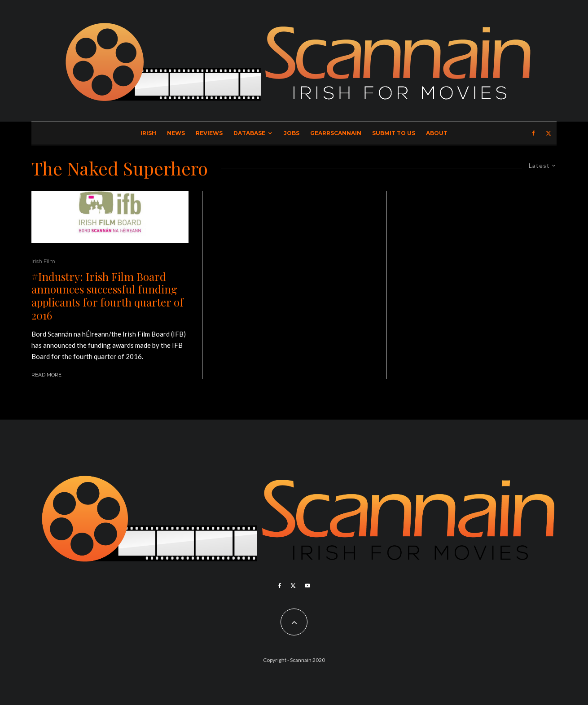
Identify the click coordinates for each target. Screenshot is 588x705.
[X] (549, 133)
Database (249, 133)
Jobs (292, 133)
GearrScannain (336, 133)
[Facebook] (533, 133)
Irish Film (43, 261)
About (437, 133)
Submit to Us (394, 133)
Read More (46, 375)
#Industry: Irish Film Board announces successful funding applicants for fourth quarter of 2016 (108, 296)
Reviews (209, 133)
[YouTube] (307, 586)
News (176, 133)
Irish (148, 133)
